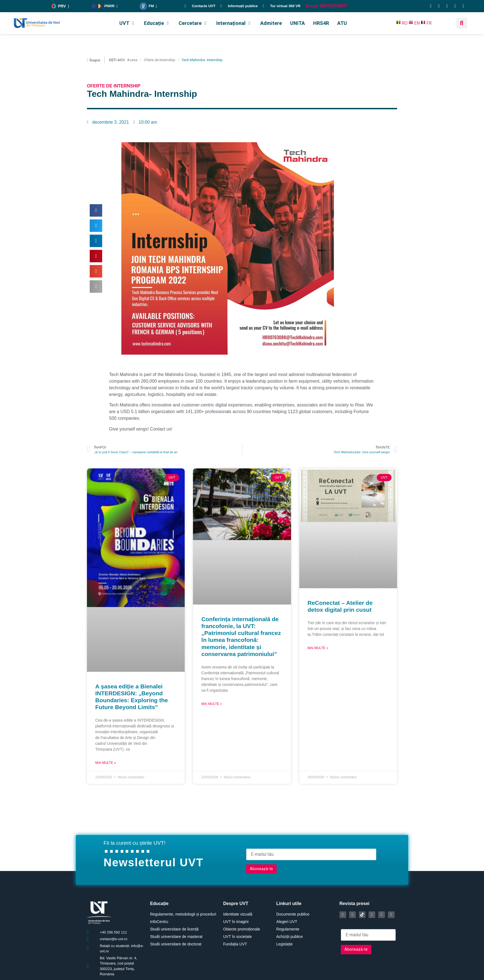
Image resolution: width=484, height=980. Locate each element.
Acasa (132, 60)
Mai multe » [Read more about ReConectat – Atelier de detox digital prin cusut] (318, 648)
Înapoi (95, 60)
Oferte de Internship (159, 60)
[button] (128, 23)
